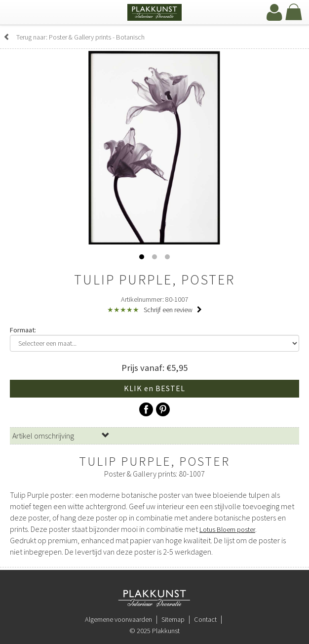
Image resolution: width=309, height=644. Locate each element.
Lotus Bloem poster (227, 529)
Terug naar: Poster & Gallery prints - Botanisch (74, 37)
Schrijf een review (173, 310)
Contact (205, 619)
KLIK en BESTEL (154, 388)
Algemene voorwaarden (118, 619)
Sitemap (173, 619)
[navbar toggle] (17, 13)
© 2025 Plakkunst (154, 631)
